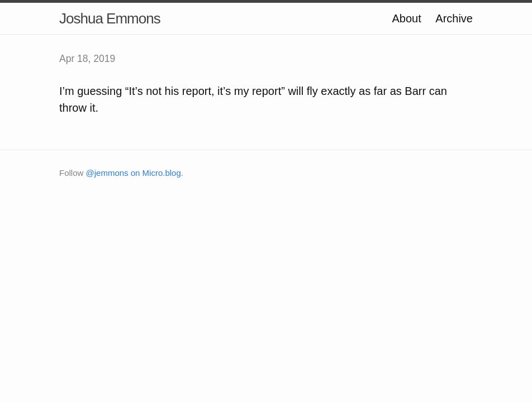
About (406, 18)
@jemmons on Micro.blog (134, 173)
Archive (454, 18)
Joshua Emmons (110, 18)
